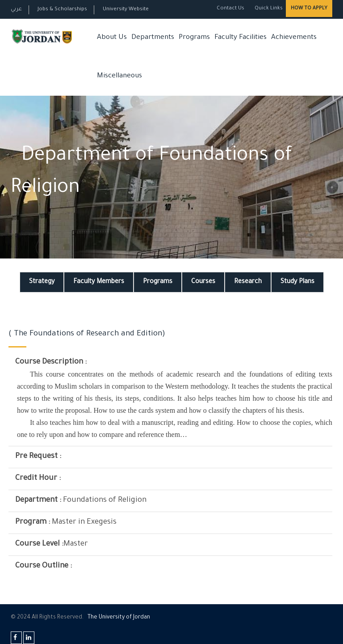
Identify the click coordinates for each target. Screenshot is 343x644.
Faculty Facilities (241, 38)
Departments (153, 38)
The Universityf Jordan (119, 618)
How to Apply (309, 8)
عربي (16, 10)
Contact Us (230, 9)
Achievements (294, 38)
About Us (112, 38)
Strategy (42, 282)
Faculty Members (99, 282)
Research (248, 282)
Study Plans (297, 282)
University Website (126, 10)
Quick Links (268, 9)
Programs (194, 38)
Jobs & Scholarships (62, 10)
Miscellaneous (119, 76)
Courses (203, 282)
